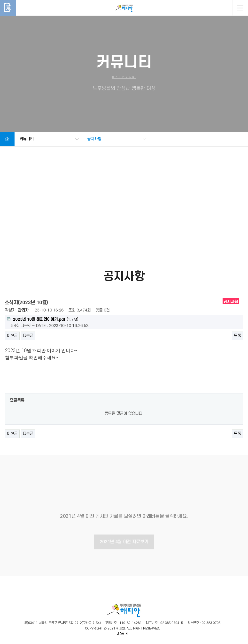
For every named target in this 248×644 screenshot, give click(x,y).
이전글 (12, 336)
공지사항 (94, 139)
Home (7, 139)
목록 (237, 336)
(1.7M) (43, 319)
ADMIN (122, 634)
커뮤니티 (27, 139)
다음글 (28, 336)
